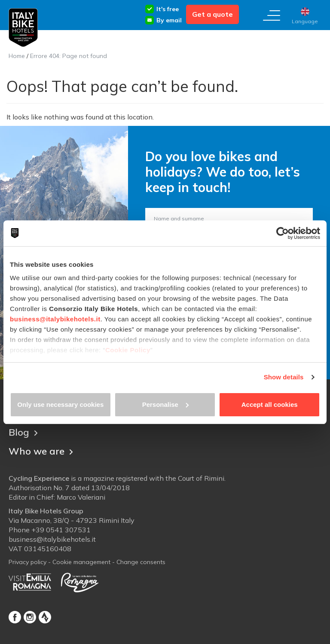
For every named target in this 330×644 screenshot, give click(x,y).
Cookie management (81, 562)
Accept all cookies (270, 404)
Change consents (141, 562)
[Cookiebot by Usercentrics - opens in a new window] (283, 233)
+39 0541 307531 (61, 530)
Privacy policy (27, 562)
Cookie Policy (128, 350)
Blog (23, 432)
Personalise (165, 404)
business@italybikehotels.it (55, 319)
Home (17, 56)
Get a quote (212, 14)
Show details (284, 377)
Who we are (41, 451)
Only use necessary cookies (60, 404)
